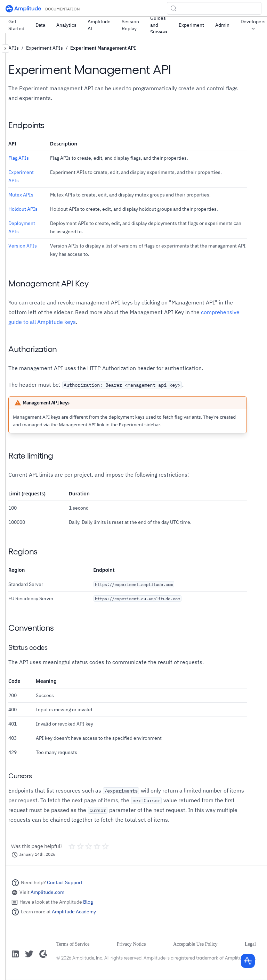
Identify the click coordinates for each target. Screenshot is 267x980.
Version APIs (23, 246)
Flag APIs (19, 158)
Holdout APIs (23, 209)
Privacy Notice (131, 944)
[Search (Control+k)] (214, 8)
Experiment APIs (44, 48)
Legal (250, 944)
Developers (253, 25)
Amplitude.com (47, 892)
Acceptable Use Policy (195, 944)
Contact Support (65, 882)
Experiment (191, 25)
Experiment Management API (103, 48)
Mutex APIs (21, 195)
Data (40, 25)
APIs (14, 48)
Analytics (66, 25)
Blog (88, 902)
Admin (222, 25)
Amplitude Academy (74, 912)
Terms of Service (73, 944)
